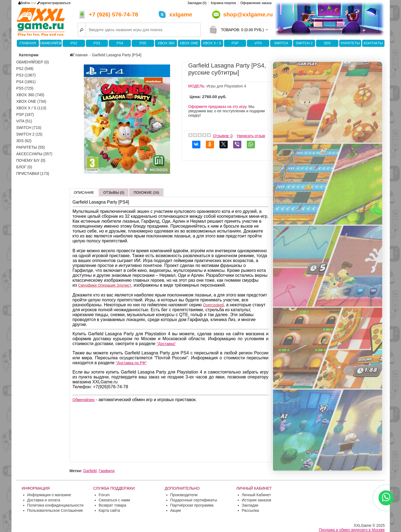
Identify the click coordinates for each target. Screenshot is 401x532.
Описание (84, 192)
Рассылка (250, 510)
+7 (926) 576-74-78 (114, 14)
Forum (104, 495)
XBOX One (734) (31, 101)
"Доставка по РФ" (131, 363)
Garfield (90, 471)
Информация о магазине (49, 495)
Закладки (250, 505)
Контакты (373, 43)
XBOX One (189, 43)
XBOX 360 (166, 43)
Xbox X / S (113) (31, 108)
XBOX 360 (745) (30, 95)
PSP (235, 43)
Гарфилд (107, 471)
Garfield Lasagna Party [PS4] (116, 55)
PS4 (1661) (26, 82)
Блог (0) (24, 167)
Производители (184, 495)
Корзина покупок (223, 3)
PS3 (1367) (26, 75)
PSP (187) (25, 114)
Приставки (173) (33, 174)
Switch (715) (29, 128)
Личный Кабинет (256, 495)
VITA (258, 43)
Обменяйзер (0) (33, 62)
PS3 (97, 43)
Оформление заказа (256, 3)
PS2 (74, 43)
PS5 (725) (25, 88)
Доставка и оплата (44, 500)
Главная (28, 43)
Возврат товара (113, 505)
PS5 (143, 43)
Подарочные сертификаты (194, 500)
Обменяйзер (51, 43)
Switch (281, 43)
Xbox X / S (212, 43)
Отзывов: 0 (223, 136)
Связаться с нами (115, 500)
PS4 (120, 43)
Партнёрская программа (192, 505)
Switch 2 (304, 43)
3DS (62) (24, 141)
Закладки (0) (197, 3)
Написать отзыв (251, 136)
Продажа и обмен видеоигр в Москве (352, 530)
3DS (327, 43)
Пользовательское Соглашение (55, 510)
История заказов (257, 500)
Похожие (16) (146, 192)
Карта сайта (109, 510)
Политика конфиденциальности (56, 505)
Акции (176, 510)
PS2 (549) (25, 69)
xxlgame (181, 14)
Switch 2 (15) (29, 134)
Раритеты (350, 43)
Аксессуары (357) (34, 154)
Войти (24, 3)
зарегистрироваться (54, 3)
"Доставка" (166, 344)
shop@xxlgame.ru (248, 14)
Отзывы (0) (114, 192)
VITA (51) (24, 121)
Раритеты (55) (31, 147)
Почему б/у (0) (31, 160)
